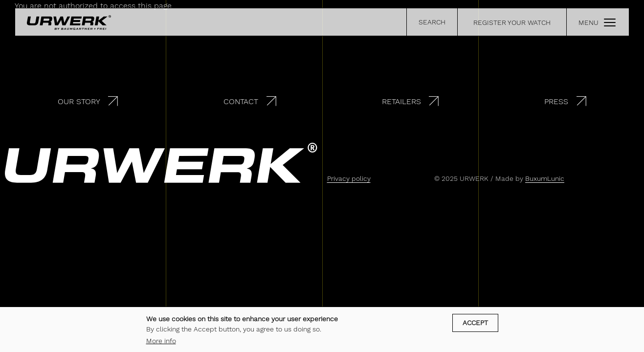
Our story (79, 101)
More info (161, 343)
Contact (241, 101)
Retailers (401, 101)
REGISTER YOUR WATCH (512, 22)
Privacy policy (349, 178)
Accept (475, 325)
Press (556, 101)
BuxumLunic (545, 178)
